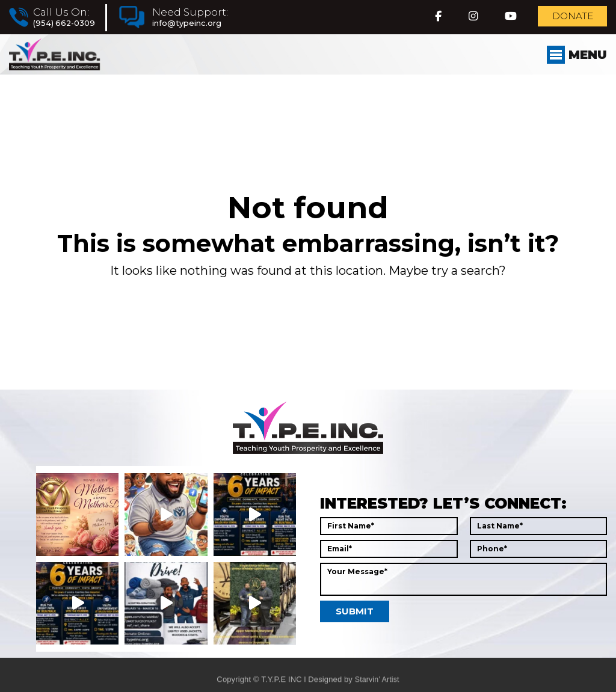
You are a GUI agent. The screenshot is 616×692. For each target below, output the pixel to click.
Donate (564, 19)
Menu (573, 64)
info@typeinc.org (193, 25)
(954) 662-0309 (66, 25)
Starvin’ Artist (377, 686)
